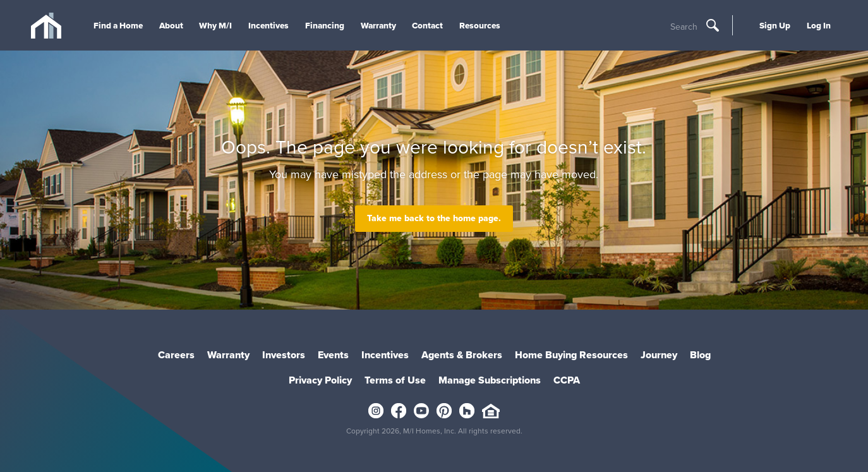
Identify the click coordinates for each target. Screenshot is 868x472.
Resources (480, 25)
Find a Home (118, 25)
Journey (659, 355)
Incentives (268, 25)
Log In (819, 25)
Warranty (378, 25)
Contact (427, 25)
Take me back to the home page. (434, 218)
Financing (325, 25)
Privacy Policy (320, 380)
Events (333, 355)
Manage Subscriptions (490, 380)
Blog (700, 355)
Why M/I (215, 25)
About (171, 25)
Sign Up (775, 25)
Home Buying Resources (571, 355)
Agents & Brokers (462, 355)
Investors (284, 355)
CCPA (567, 380)
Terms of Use (395, 380)
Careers (176, 355)
